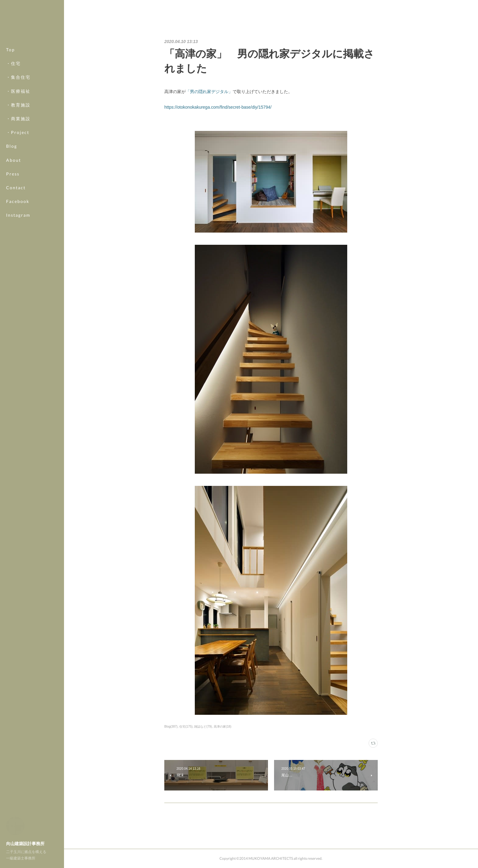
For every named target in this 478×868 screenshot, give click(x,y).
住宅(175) (186, 727)
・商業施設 (18, 119)
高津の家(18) (223, 727)
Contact (16, 188)
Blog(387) (171, 727)
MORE (14, 201)
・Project (18, 132)
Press (13, 174)
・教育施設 (18, 105)
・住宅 (13, 63)
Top (11, 50)
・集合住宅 (18, 77)
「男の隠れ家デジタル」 (209, 92)
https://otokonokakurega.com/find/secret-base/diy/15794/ (218, 107)
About (14, 160)
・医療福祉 (18, 91)
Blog (12, 146)
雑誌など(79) (203, 727)
